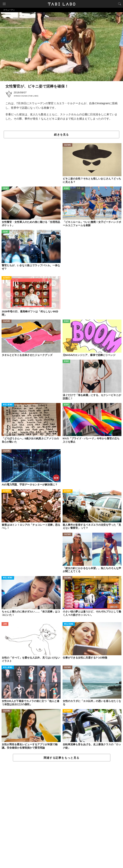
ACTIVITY (7, 278)
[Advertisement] (61, 815)
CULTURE (68, 145)
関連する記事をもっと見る (61, 758)
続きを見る (61, 135)
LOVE (5, 624)
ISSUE (5, 189)
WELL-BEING (8, 405)
